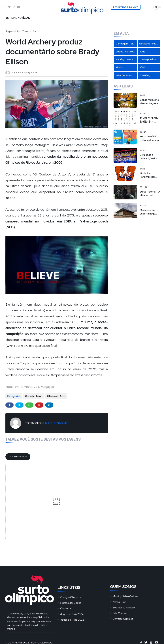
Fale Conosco (120, 613)
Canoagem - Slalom (126, 44)
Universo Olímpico (123, 619)
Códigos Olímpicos (71, 597)
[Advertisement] (137, 244)
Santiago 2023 (124, 59)
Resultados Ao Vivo (126, 7)
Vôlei (142, 67)
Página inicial (12, 31)
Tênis (119, 67)
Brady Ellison (35, 396)
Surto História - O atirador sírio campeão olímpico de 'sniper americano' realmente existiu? (150, 194)
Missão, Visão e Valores (126, 596)
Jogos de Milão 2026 (72, 620)
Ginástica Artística (150, 44)
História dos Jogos (71, 603)
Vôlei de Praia (124, 75)
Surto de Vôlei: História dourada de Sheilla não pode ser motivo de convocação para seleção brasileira (149, 138)
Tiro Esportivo (148, 59)
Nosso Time (120, 602)
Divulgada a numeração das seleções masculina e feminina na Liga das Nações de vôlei (149, 157)
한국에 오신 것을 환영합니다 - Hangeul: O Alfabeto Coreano (150, 120)
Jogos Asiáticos (125, 52)
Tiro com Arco (30, 31)
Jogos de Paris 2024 (72, 614)
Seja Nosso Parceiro (124, 608)
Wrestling (145, 75)
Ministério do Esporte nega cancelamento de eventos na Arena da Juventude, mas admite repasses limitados (150, 212)
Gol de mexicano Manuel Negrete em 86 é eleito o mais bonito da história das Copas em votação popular (150, 102)
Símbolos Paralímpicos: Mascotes (147, 175)
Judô (142, 52)
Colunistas (66, 608)
